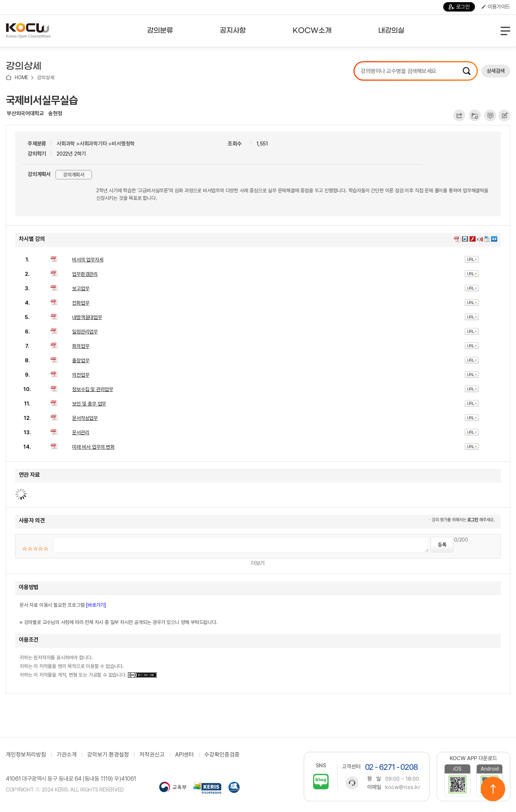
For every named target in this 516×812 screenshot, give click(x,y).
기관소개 (67, 755)
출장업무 (81, 360)
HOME (22, 77)
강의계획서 (74, 175)
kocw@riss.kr (403, 787)
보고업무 (81, 288)
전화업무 (81, 303)
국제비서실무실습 (42, 100)
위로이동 (493, 789)
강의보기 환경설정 (108, 755)
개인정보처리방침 (26, 755)
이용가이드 (496, 7)
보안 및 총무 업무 (89, 404)
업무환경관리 (85, 274)
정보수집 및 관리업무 (93, 389)
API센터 (184, 755)
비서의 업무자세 (88, 260)
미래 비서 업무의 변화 (93, 447)
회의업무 (81, 346)
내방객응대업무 (87, 317)
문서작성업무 (85, 418)
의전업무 (81, 375)
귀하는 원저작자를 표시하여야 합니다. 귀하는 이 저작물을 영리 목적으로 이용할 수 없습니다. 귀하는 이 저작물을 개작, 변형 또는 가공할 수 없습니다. (88, 666)
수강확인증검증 (222, 755)
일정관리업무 (85, 332)
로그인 (459, 7)
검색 (467, 71)
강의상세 (46, 77)
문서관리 (81, 432)
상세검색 (496, 71)
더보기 (258, 563)
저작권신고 (152, 755)
